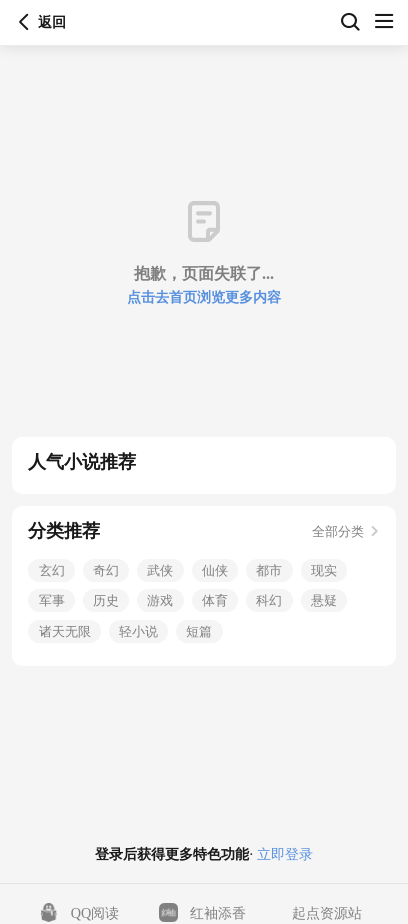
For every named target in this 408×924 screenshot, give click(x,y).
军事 (52, 600)
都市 (269, 570)
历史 (106, 600)
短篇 (199, 631)
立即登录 (283, 854)
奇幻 (106, 570)
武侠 (160, 570)
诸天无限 (65, 631)
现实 (324, 570)
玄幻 (52, 570)
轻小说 (138, 631)
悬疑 (324, 600)
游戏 (160, 600)
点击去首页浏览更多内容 (204, 297)
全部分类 (345, 531)
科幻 (269, 600)
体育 (215, 600)
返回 (24, 22)
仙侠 (215, 570)
